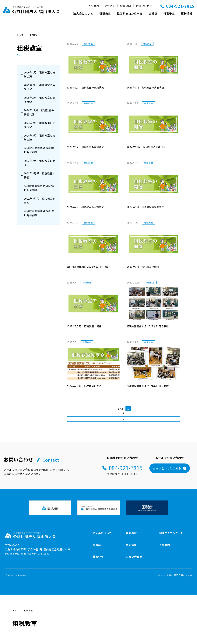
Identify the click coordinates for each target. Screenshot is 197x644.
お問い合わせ (144, 6)
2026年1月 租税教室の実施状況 (40, 74)
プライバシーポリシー (15, 575)
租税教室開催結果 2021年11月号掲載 (39, 213)
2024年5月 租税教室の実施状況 (40, 137)
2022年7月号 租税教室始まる (40, 201)
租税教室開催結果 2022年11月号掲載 (39, 188)
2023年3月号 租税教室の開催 (40, 175)
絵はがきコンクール (130, 13)
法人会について (83, 13)
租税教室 (105, 13)
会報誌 (153, 13)
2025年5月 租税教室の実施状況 (40, 100)
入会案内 (94, 6)
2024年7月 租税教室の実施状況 (40, 125)
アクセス (110, 6)
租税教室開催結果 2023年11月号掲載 (39, 150)
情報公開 (126, 6)
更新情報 (187, 13)
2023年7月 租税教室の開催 (40, 163)
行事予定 (169, 13)
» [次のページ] (123, 419)
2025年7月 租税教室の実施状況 (40, 87)
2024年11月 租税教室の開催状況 (39, 112)
